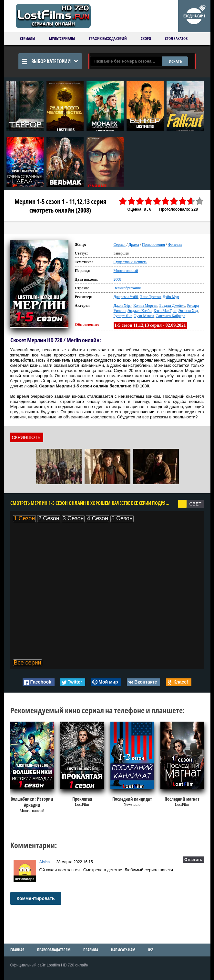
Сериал (120, 245)
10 (199, 201)
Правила (91, 950)
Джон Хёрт (123, 305)
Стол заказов (176, 39)
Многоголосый (126, 271)
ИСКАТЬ (175, 61)
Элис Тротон (150, 297)
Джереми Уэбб (126, 297)
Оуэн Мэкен (144, 316)
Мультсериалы (62, 39)
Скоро (146, 39)
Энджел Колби (140, 311)
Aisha (45, 862)
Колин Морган (145, 305)
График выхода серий (108, 39)
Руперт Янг (123, 316)
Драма (134, 245)
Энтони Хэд (188, 311)
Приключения (153, 245)
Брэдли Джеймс (172, 305)
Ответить (193, 860)
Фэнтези (175, 245)
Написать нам (123, 950)
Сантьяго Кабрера (170, 316)
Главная (17, 950)
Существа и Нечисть (131, 262)
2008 (117, 279)
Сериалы (28, 39)
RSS (151, 950)
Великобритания (127, 288)
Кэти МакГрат (165, 311)
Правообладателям (54, 950)
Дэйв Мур (171, 297)
